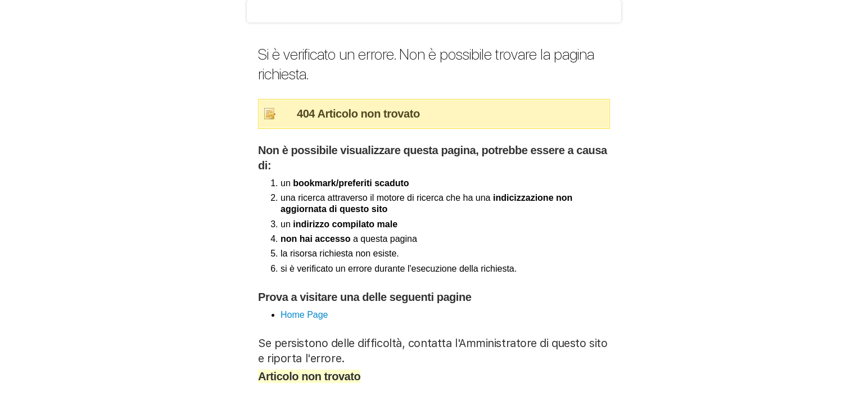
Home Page (304, 315)
